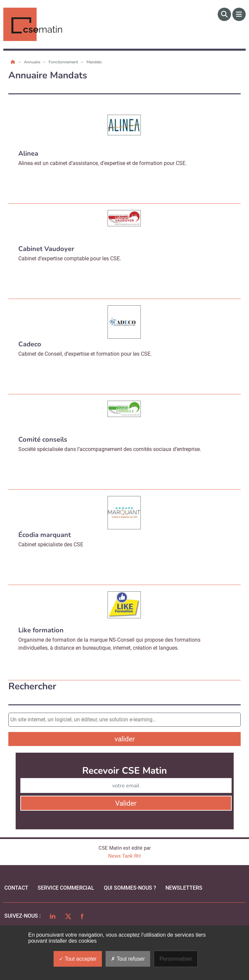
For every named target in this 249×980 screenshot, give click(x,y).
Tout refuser (128, 959)
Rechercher (32, 686)
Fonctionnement (64, 62)
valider (125, 739)
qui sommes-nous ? (130, 888)
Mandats (94, 62)
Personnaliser (176, 959)
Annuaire (33, 62)
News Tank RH (124, 856)
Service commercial (66, 888)
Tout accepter (78, 959)
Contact (16, 888)
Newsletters (184, 888)
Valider (126, 803)
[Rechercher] (224, 14)
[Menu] (239, 14)
